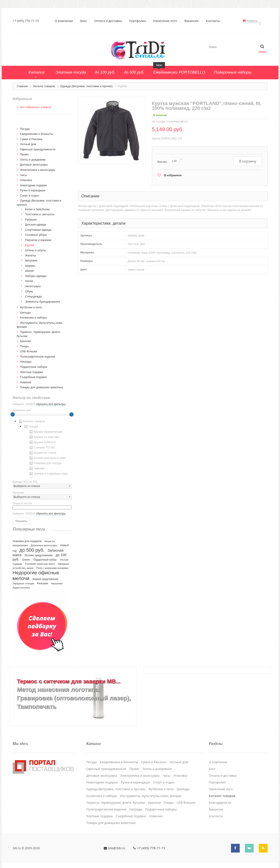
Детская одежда (36, 222)
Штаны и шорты (36, 248)
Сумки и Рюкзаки (31, 137)
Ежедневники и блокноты (37, 132)
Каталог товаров (44, 84)
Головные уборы (36, 233)
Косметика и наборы (34, 315)
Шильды (25, 310)
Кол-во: (162, 160)
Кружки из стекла (42, 451)
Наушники (57, 581)
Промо (24, 152)
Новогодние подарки (34, 183)
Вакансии (193, 21)
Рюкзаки (43, 581)
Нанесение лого (167, 21)
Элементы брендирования (42, 299)
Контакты (214, 21)
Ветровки (31, 258)
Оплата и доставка (109, 21)
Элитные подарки (32, 370)
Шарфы (30, 264)
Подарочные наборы (34, 365)
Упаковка (26, 178)
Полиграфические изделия (38, 354)
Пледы (25, 344)
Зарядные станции (23, 581)
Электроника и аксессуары (38, 168)
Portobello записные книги (40, 562)
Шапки (29, 269)
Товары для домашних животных (42, 385)
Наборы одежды (36, 274)
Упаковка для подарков (27, 539)
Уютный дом (28, 142)
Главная (22, 84)
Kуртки (30, 243)
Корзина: (255, 21)
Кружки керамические (45, 430)
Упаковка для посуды (45, 461)
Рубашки (31, 217)
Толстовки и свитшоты (40, 212)
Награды (26, 359)
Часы (24, 173)
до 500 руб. (32, 548)
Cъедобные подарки (33, 375)
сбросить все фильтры (51, 402)
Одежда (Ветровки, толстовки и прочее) (87, 84)
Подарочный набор (45, 558)
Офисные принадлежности (38, 147)
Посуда (25, 127)
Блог (85, 21)
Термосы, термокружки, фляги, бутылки (116, 798)
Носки (29, 279)
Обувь (29, 289)
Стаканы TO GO (42, 445)
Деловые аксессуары (34, 163)
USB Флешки (29, 349)
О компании (65, 21)
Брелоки (25, 339)
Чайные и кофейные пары (48, 471)
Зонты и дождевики (33, 157)
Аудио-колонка (21, 585)
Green (26, 557)
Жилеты (30, 253)
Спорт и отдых (30, 193)
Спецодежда (33, 294)
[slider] (13, 412)
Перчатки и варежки (38, 238)
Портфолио (139, 21)
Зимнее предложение (45, 577)
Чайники (37, 466)
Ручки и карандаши (33, 188)
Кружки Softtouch (42, 440)
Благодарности (220, 798)
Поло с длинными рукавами (52, 566)
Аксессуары (33, 284)
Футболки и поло (31, 305)
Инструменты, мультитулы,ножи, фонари (151, 791)
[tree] (42, 446)
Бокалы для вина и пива (47, 456)
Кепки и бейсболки (37, 207)
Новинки (26, 380)
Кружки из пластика (44, 435)
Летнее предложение (39, 553)
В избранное (173, 173)
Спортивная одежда (38, 228)
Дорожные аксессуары (44, 543)
